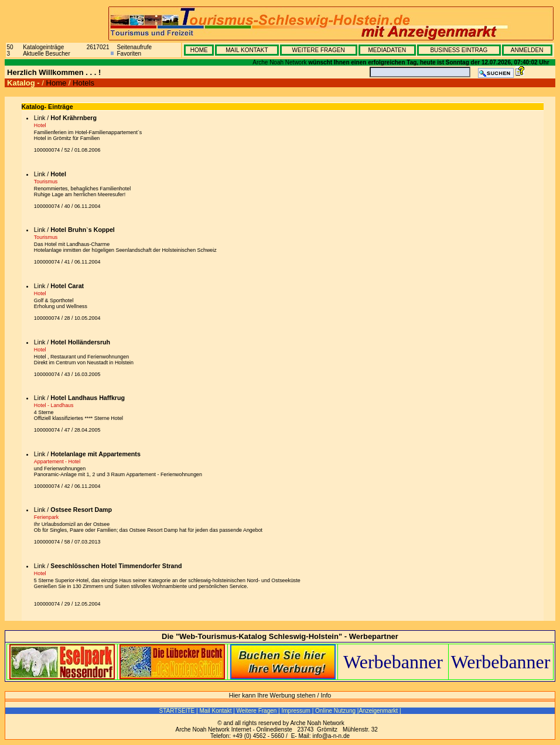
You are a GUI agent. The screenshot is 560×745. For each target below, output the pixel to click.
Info (326, 695)
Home (57, 83)
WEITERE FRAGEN (319, 50)
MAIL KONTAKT (247, 50)
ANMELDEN (527, 50)
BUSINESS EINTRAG (459, 50)
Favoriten (129, 54)
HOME (199, 50)
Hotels (83, 83)
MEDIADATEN (387, 50)
